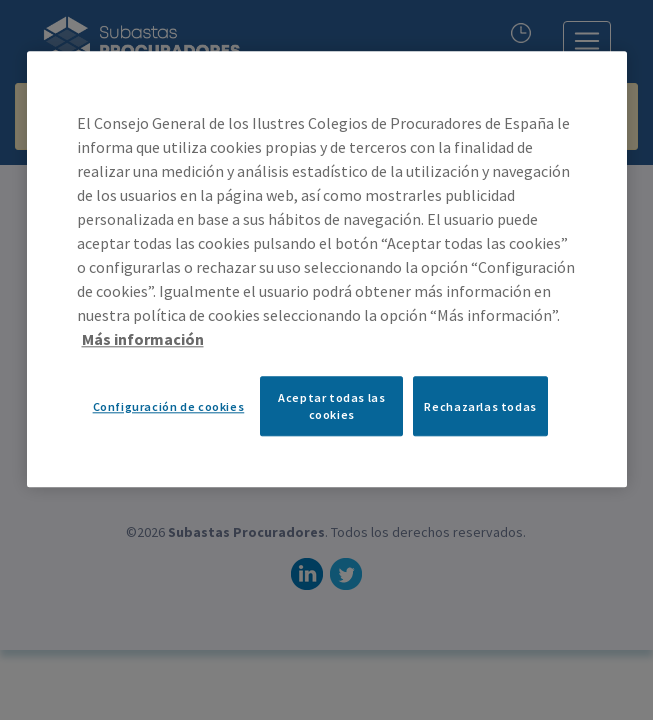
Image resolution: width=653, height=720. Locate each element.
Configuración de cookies (169, 406)
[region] (327, 269)
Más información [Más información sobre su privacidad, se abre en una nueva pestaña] (143, 339)
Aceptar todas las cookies (331, 406)
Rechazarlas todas (480, 406)
